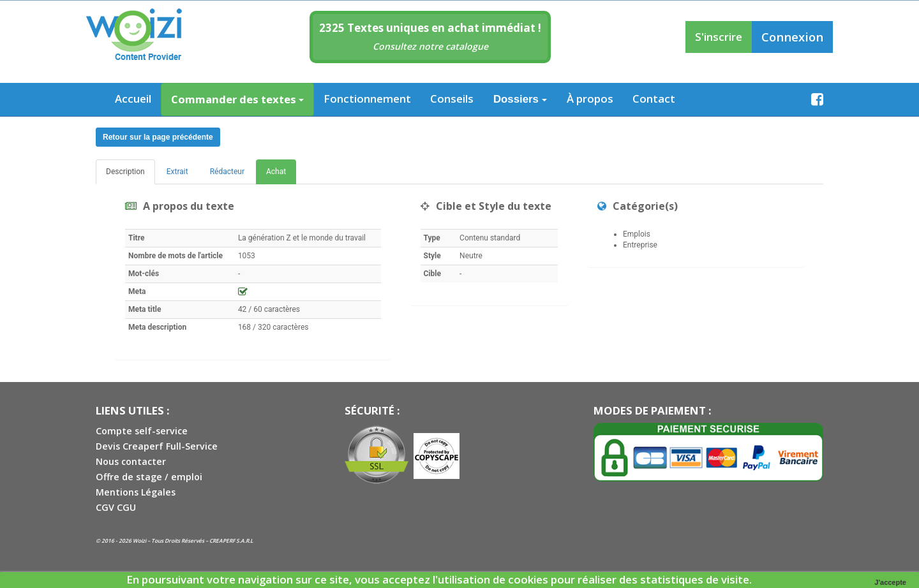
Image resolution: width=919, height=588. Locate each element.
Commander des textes (237, 99)
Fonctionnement (367, 99)
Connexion (792, 37)
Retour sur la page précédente (158, 137)
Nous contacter (131, 461)
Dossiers (520, 99)
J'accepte (890, 582)
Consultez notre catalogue (430, 46)
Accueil (133, 99)
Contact (654, 99)
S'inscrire (719, 37)
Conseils (452, 99)
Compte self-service (142, 431)
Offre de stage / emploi (149, 477)
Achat (276, 172)
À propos (590, 99)
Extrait (177, 172)
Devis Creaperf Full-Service (157, 446)
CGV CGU (116, 507)
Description (125, 172)
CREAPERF (222, 540)
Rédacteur (227, 172)
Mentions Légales (136, 492)
